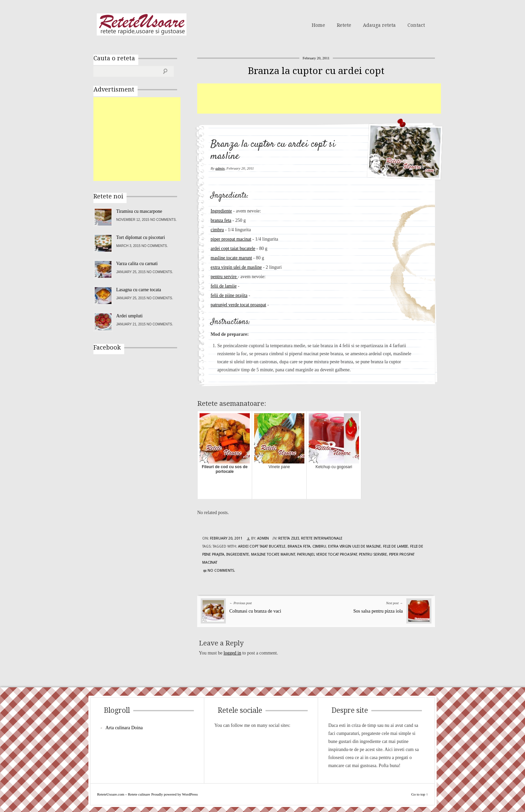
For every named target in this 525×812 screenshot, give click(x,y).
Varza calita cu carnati (137, 264)
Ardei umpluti (129, 316)
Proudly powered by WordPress (175, 794)
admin (220, 168)
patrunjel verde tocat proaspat (238, 305)
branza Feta (299, 546)
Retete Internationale (322, 538)
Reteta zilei (289, 538)
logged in (233, 653)
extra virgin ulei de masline (236, 267)
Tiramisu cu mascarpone (139, 211)
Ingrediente (221, 211)
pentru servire (224, 277)
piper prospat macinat (231, 239)
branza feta (221, 220)
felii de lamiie (224, 286)
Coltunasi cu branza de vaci (255, 611)
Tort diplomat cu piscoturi (141, 237)
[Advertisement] (319, 99)
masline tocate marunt (231, 258)
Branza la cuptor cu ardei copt (316, 71)
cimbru (217, 230)
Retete (344, 25)
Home (318, 25)
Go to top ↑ (420, 794)
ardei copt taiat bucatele (233, 248)
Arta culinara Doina (124, 728)
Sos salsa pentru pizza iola (378, 611)
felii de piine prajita (229, 295)
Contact (416, 25)
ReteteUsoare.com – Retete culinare (142, 24)
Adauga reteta (379, 25)
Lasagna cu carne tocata (139, 290)
